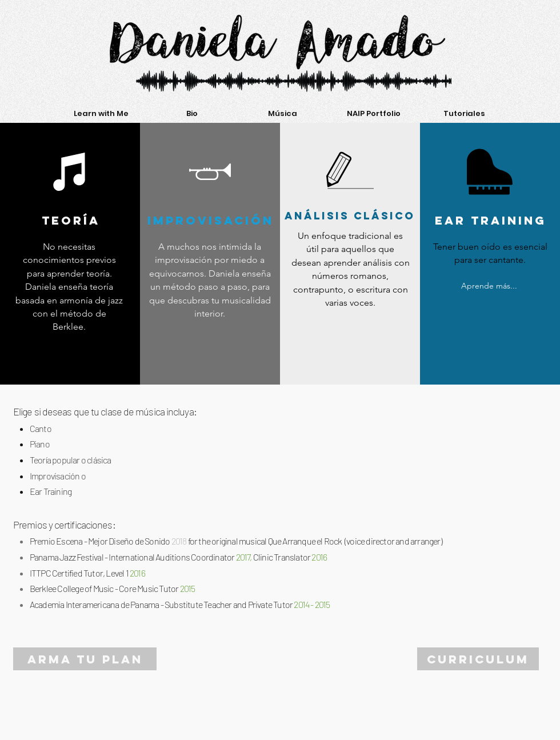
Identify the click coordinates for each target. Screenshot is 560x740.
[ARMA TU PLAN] (85, 659)
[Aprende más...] (489, 286)
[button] (101, 114)
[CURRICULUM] (478, 659)
